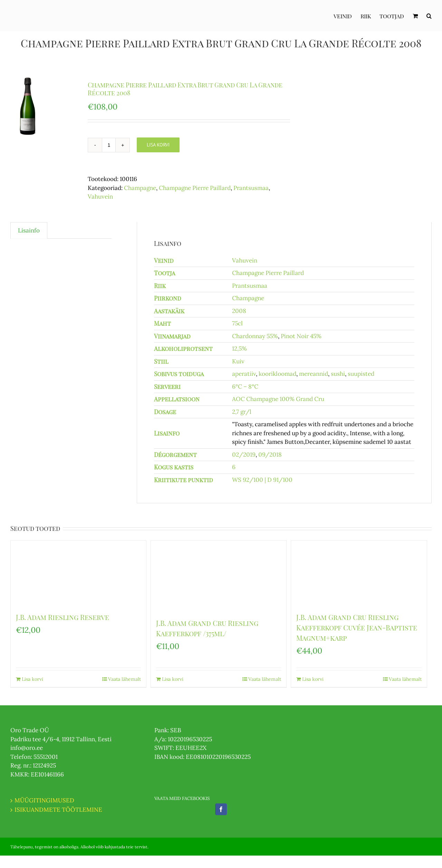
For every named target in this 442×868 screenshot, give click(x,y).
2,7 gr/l (242, 412)
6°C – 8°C (245, 387)
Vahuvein (100, 197)
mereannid (314, 374)
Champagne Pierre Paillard (195, 188)
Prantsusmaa (251, 188)
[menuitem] (347, 16)
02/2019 (244, 455)
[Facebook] (221, 809)
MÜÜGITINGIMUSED (44, 800)
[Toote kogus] (109, 145)
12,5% (239, 349)
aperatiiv (244, 374)
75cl (237, 323)
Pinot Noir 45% (301, 336)
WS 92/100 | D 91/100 (262, 480)
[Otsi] (429, 16)
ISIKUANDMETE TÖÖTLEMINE (58, 810)
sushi (338, 374)
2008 (239, 311)
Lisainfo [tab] (29, 230)
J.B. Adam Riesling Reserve (63, 617)
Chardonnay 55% (255, 336)
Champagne (140, 188)
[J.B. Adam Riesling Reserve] (78, 573)
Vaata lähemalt (124, 679)
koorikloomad (277, 374)
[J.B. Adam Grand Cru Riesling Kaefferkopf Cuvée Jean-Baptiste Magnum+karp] (359, 573)
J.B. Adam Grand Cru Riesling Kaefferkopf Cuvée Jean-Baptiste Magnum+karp (357, 627)
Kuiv (238, 361)
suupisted (361, 374)
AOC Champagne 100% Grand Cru (278, 399)
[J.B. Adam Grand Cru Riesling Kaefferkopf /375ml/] (219, 576)
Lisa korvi (158, 145)
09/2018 (270, 455)
